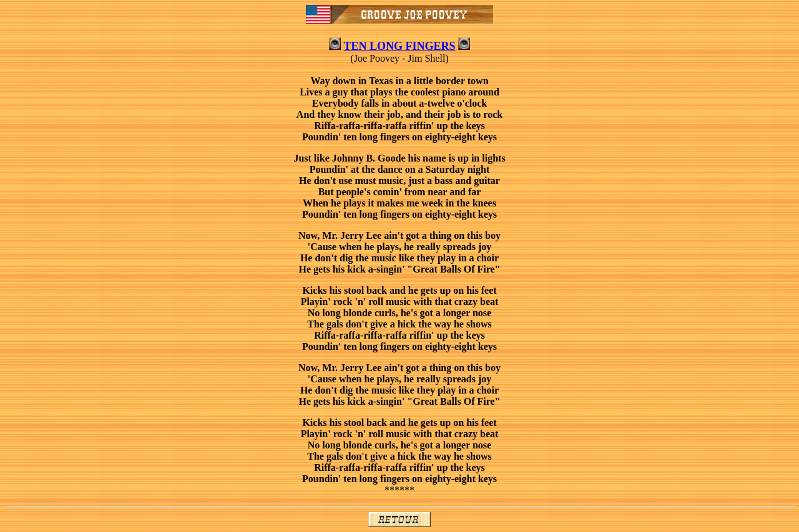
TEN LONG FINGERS (399, 46)
